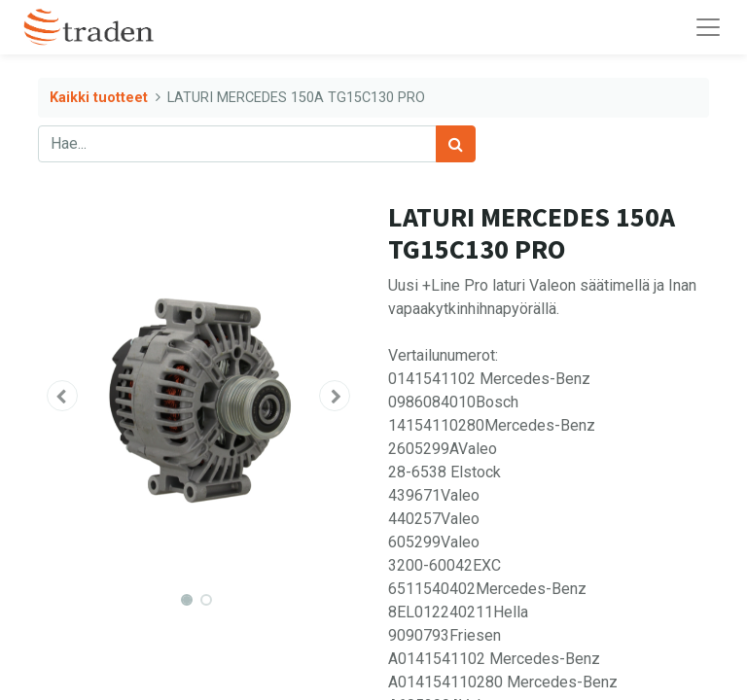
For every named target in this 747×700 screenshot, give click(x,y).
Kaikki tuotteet (99, 98)
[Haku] (456, 144)
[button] (62, 396)
